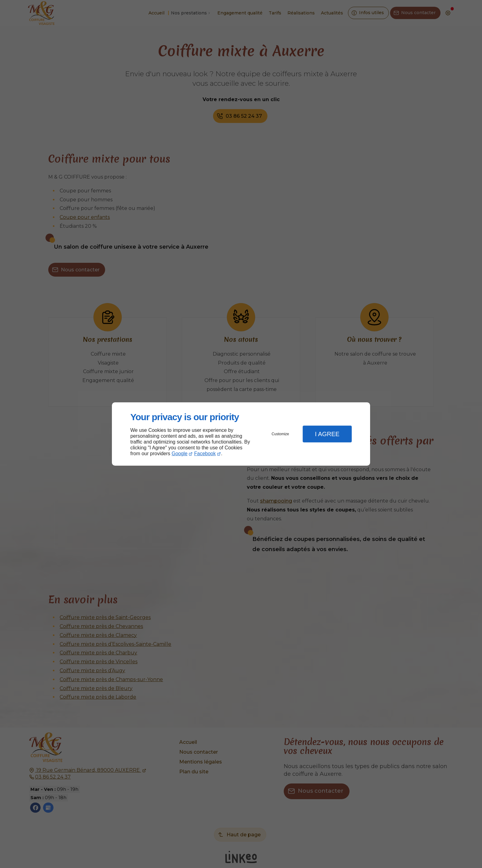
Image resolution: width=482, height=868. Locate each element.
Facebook (205, 454)
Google (180, 454)
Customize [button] (281, 434)
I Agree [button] (327, 434)
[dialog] (241, 434)
